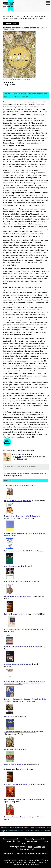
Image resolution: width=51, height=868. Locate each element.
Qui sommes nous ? (11, 839)
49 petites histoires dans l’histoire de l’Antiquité (20, 732)
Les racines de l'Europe (12, 566)
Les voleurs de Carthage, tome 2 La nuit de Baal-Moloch (23, 799)
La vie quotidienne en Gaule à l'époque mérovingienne (22, 629)
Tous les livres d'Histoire (25, 16)
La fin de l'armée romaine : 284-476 (16, 551)
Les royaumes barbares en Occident (16, 581)
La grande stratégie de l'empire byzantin (18, 501)
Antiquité (38, 16)
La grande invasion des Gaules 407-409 (18, 664)
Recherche (7, 860)
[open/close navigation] (48, 3)
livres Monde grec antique (20, 828)
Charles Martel (9, 717)
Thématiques (42, 862)
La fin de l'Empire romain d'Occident (16, 614)
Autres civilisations (30, 862)
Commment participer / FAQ (34, 839)
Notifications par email (25, 849)
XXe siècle (19, 862)
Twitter (30, 847)
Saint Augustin (9, 749)
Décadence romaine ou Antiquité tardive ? (18, 597)
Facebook (37, 847)
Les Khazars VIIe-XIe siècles (14, 764)
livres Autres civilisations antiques (37, 831)
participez (16, 473)
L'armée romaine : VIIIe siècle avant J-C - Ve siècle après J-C (25, 533)
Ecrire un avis (11, 24)
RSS (44, 847)
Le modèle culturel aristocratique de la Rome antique (22, 647)
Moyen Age (23, 860)
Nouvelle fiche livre (13, 841)
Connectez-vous (11, 467)
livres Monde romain (38, 828)
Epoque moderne (34, 860)
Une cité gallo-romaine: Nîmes (14, 817)
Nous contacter (32, 841)
